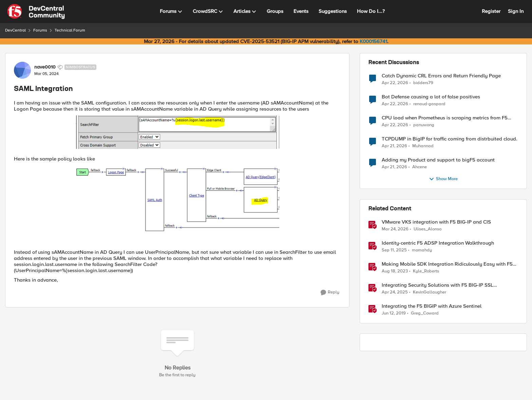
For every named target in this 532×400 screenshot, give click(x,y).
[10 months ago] (394, 250)
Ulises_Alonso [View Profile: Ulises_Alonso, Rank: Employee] (427, 229)
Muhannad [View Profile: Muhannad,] (423, 146)
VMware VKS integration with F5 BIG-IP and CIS (436, 222)
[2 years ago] (395, 271)
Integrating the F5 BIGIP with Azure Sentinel (432, 306)
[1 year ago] (395, 292)
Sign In (516, 11)
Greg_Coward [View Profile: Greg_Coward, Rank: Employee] (425, 313)
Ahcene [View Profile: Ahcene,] (420, 167)
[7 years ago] (394, 313)
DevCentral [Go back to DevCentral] (15, 30)
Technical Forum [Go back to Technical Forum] (70, 30)
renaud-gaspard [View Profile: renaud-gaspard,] (429, 104)
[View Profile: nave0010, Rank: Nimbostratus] (22, 70)
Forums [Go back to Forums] (40, 30)
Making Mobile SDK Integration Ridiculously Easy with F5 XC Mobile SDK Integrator (447, 264)
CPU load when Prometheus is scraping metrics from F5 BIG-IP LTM (445, 118)
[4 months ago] (395, 229)
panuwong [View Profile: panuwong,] (424, 125)
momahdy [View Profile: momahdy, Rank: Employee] (422, 250)
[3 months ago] (395, 83)
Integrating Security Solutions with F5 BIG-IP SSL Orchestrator (438, 285)
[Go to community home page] (36, 12)
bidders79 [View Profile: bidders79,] (423, 83)
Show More (443, 179)
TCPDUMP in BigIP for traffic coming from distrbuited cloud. (450, 139)
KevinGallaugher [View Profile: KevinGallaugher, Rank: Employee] (430, 292)
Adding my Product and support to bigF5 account (438, 160)
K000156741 (373, 41)
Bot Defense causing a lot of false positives (431, 97)
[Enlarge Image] (177, 132)
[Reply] (330, 292)
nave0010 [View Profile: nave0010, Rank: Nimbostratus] (45, 67)
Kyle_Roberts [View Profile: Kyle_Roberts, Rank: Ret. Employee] (426, 271)
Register (491, 11)
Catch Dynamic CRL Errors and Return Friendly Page (441, 76)
